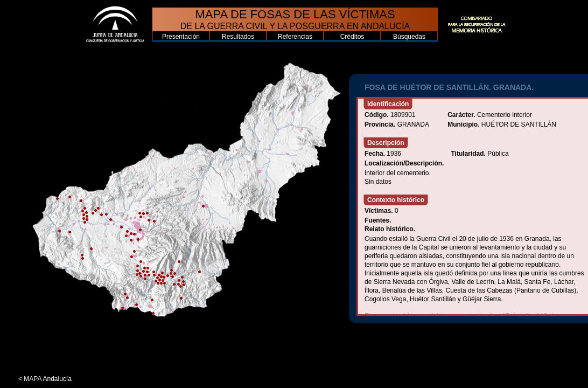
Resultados (238, 37)
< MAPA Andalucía (45, 379)
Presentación (181, 37)
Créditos (352, 37)
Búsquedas (409, 37)
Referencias (295, 37)
